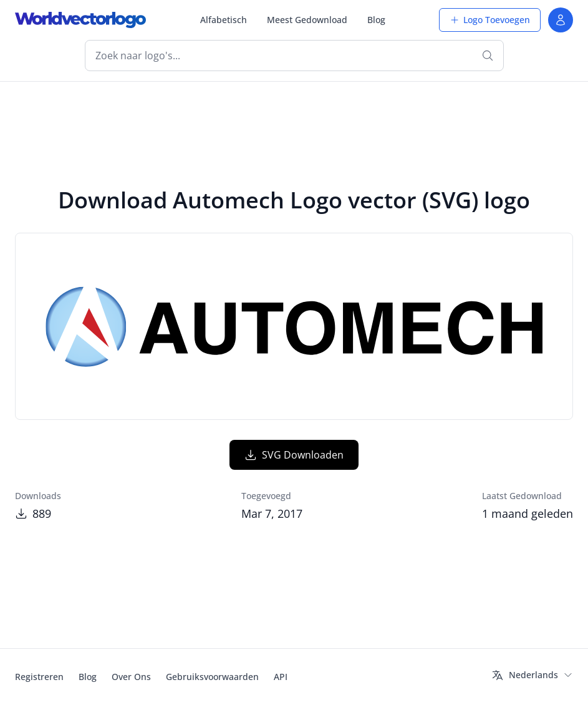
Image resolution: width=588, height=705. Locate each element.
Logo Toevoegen (490, 20)
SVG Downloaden (294, 455)
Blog (376, 20)
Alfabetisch (224, 20)
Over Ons (131, 677)
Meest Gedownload (307, 20)
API (281, 677)
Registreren (39, 677)
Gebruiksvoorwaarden (212, 677)
